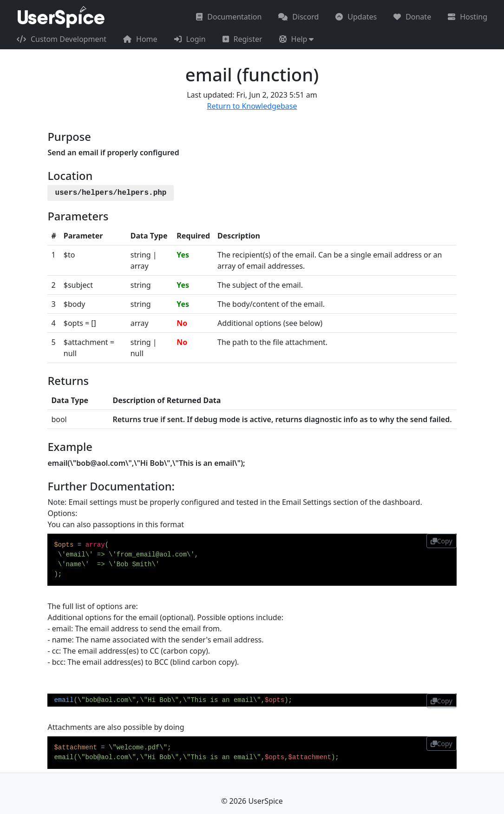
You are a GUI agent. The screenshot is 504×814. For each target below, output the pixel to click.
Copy (442, 541)
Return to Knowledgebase (252, 106)
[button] (297, 39)
